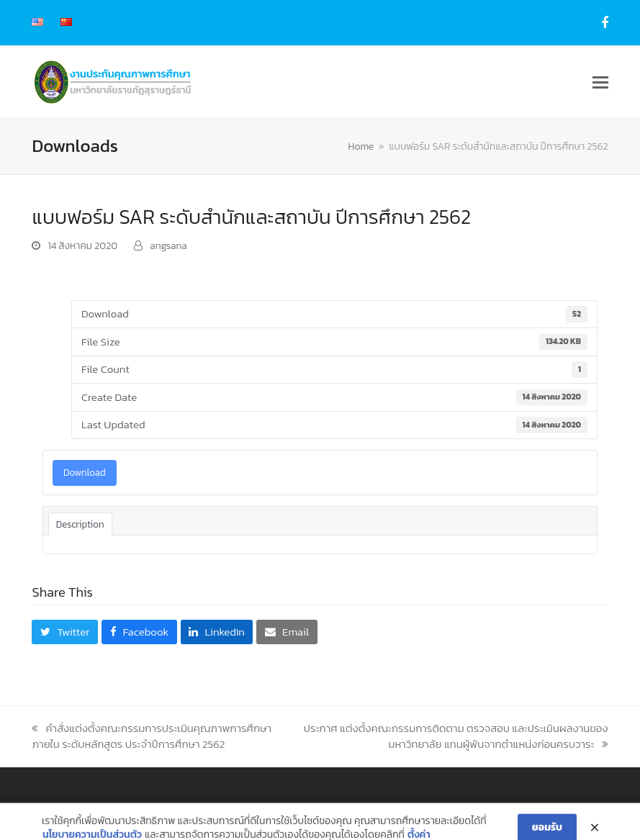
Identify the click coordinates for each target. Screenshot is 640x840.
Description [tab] (80, 524)
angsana (168, 245)
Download (85, 472)
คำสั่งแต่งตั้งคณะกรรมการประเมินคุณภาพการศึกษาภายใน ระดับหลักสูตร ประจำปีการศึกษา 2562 (152, 736)
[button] (600, 82)
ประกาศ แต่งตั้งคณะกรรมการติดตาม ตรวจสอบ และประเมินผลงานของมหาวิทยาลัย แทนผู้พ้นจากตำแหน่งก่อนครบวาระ (456, 736)
